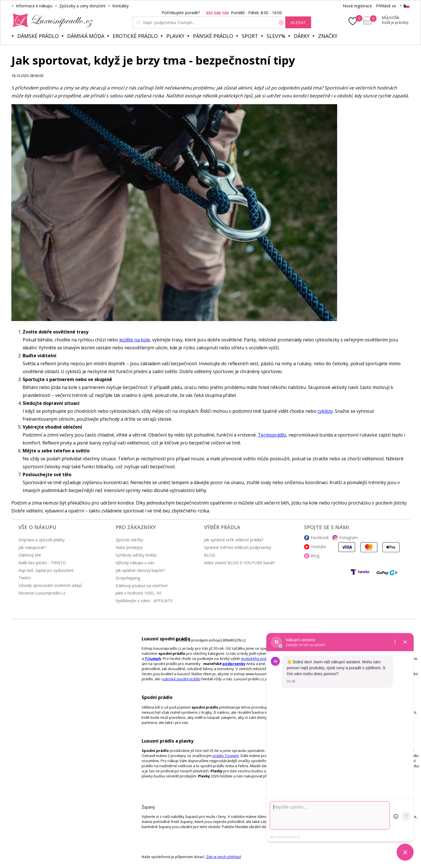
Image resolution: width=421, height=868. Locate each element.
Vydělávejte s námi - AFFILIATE (144, 601)
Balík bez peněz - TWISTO (42, 563)
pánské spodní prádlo (182, 679)
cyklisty (325, 411)
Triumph (153, 659)
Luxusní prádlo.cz (51, 20)
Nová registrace (357, 6)
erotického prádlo (256, 659)
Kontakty (120, 6)
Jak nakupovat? (32, 547)
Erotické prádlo (135, 36)
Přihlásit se (386, 6)
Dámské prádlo (38, 36)
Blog (315, 556)
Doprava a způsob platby (42, 540)
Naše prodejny (129, 547)
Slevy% (276, 36)
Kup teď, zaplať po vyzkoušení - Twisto (47, 574)
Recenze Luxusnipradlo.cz (42, 593)
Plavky (175, 36)
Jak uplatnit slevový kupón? (140, 570)
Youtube (318, 547)
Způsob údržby (129, 540)
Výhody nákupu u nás (135, 563)
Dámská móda (86, 36)
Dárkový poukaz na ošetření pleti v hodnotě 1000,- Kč (142, 589)
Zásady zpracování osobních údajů (50, 585)
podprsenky (234, 664)
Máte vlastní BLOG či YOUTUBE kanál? (239, 563)
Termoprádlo (272, 435)
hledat (298, 23)
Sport (250, 36)
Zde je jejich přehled (223, 857)
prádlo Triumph (226, 756)
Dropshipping (128, 578)
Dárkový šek (30, 555)
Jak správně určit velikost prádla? (234, 540)
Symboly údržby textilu (136, 555)
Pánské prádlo (213, 36)
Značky (328, 36)
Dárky (302, 36)
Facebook (320, 537)
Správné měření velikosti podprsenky (238, 547)
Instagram (348, 537)
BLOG (210, 555)
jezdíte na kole (135, 340)
